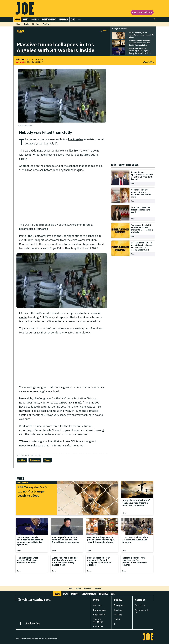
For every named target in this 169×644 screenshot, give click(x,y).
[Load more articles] (84, 581)
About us (97, 605)
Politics (35, 19)
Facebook (119, 610)
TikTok (117, 619)
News (17, 19)
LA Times (75, 403)
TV (33, 155)
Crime (18, 24)
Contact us (98, 626)
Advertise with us (142, 611)
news (29, 125)
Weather (46, 24)
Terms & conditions (98, 621)
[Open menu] (79, 19)
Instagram (119, 605)
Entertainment (49, 19)
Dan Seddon (148, 62)
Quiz (73, 19)
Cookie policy (99, 615)
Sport (26, 19)
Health (26, 24)
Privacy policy (100, 610)
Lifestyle (64, 19)
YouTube (118, 615)
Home (21, 125)
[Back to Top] (21, 624)
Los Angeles (76, 139)
